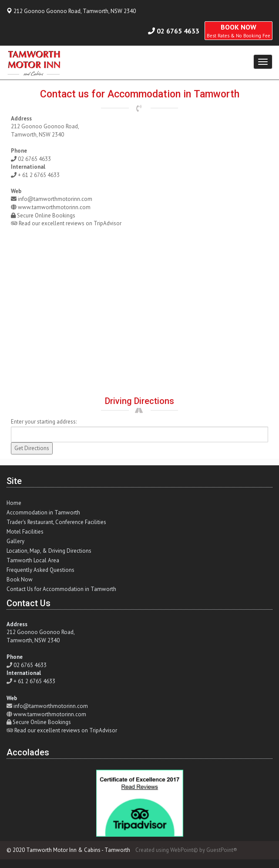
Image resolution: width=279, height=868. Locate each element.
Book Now (20, 579)
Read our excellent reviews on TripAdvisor (70, 223)
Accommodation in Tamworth (43, 512)
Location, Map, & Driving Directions (49, 551)
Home (14, 503)
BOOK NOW (239, 31)
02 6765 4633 (178, 31)
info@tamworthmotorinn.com (55, 199)
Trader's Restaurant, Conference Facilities (56, 522)
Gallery (15, 541)
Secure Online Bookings (46, 215)
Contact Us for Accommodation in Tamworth (61, 589)
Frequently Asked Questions (40, 570)
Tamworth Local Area (33, 560)
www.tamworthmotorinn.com (54, 207)
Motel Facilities (25, 532)
